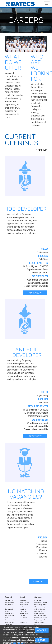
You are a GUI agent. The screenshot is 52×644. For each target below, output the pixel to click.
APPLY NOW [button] (35, 293)
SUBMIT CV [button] (38, 582)
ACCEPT (42, 630)
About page (24, 613)
